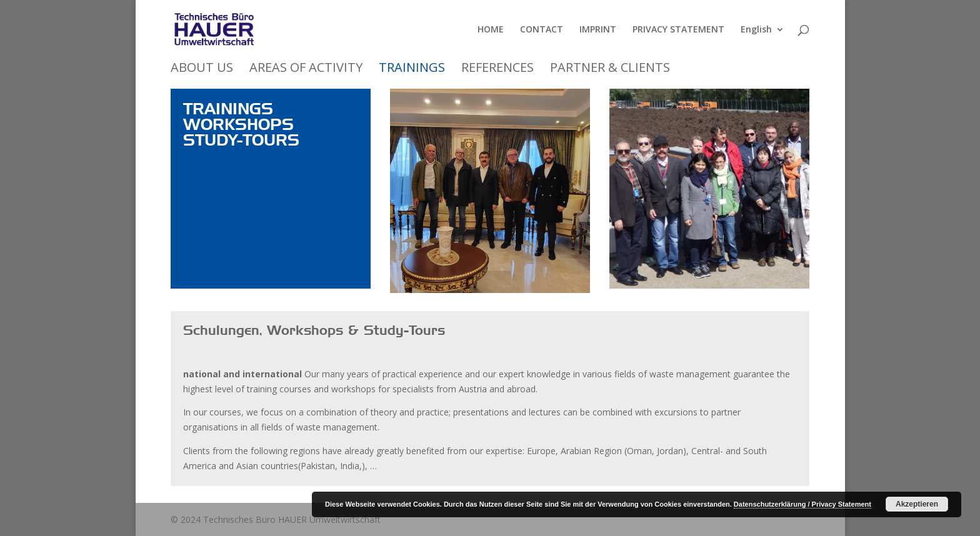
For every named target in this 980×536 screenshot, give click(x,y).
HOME (491, 30)
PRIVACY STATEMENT (678, 30)
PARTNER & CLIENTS (610, 68)
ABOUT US (202, 68)
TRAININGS (412, 68)
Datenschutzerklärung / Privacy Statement (802, 504)
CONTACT (542, 30)
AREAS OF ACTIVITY (306, 68)
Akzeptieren (917, 504)
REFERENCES (497, 68)
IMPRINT (598, 30)
